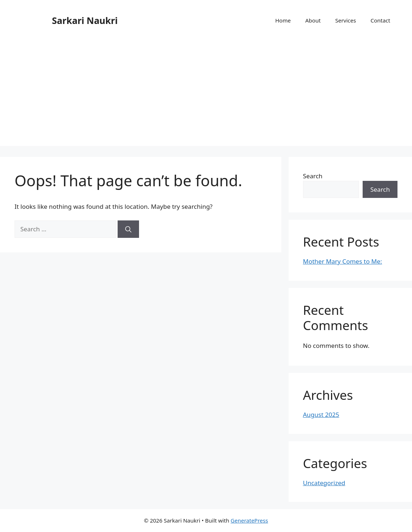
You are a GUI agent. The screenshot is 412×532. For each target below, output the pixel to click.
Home (283, 20)
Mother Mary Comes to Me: (343, 261)
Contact (380, 20)
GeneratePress (249, 520)
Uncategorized (324, 483)
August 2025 (321, 415)
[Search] (128, 229)
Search (313, 176)
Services (345, 20)
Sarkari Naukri (85, 20)
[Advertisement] (206, 95)
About (313, 20)
